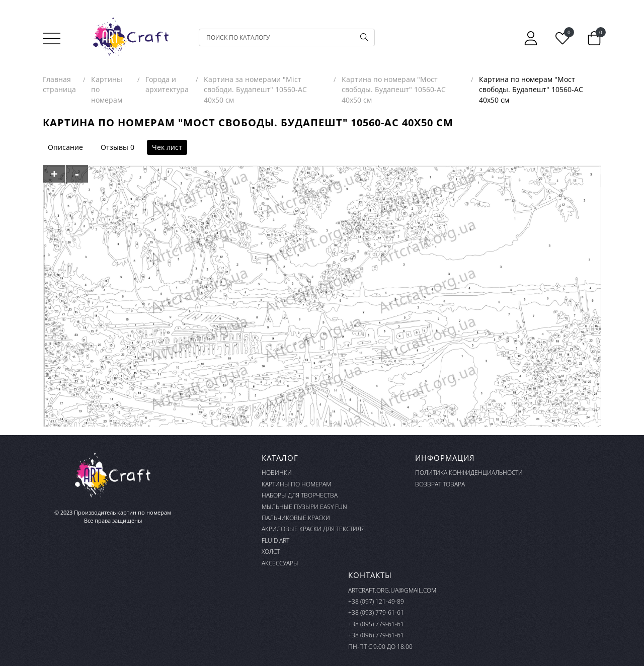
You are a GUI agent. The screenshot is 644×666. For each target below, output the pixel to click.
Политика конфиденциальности (469, 473)
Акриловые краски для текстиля (313, 529)
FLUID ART (275, 540)
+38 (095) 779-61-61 (376, 624)
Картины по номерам (296, 484)
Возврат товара (440, 484)
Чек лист (167, 147)
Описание (65, 147)
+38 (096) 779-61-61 (376, 635)
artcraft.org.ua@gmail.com (392, 590)
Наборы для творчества (300, 495)
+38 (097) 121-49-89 (376, 601)
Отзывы (114, 147)
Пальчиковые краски (296, 518)
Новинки (277, 473)
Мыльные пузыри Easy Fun (304, 507)
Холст (271, 552)
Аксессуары (280, 563)
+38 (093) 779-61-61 (376, 612)
